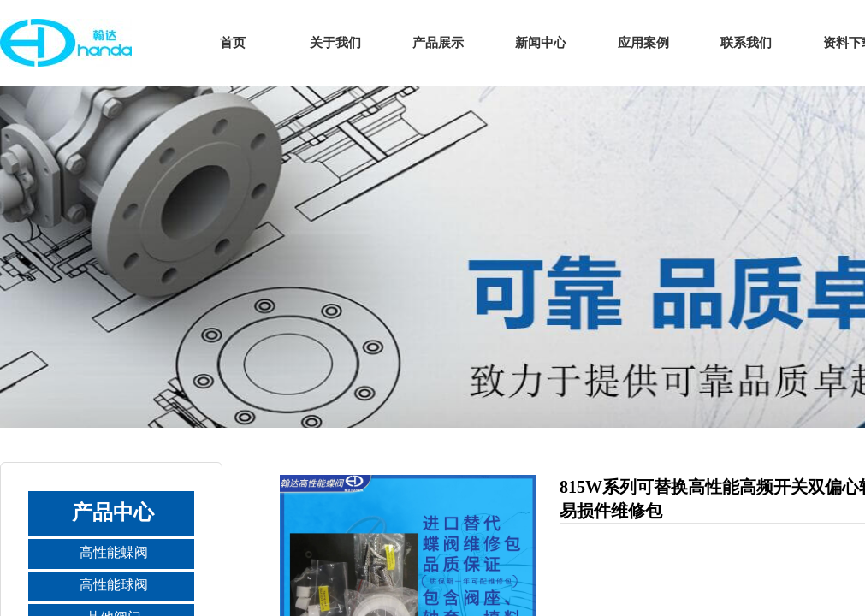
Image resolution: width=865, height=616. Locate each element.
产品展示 (438, 42)
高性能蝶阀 (114, 552)
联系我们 (746, 42)
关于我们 (335, 42)
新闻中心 (541, 42)
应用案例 (643, 42)
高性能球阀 (114, 585)
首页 (233, 42)
